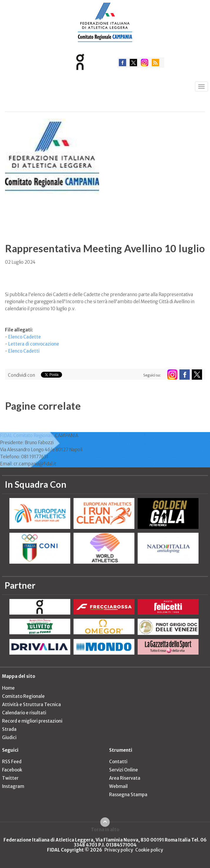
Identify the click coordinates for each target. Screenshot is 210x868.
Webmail (118, 786)
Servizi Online (124, 770)
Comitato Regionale (23, 696)
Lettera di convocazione (34, 344)
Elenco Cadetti (24, 351)
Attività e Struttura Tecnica (31, 704)
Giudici (9, 737)
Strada (9, 729)
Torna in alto (105, 829)
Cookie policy (149, 850)
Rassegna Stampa (128, 795)
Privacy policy (119, 850)
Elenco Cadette (25, 337)
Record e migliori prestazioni (32, 721)
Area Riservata (125, 778)
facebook (122, 63)
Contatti (118, 762)
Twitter (10, 778)
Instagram (13, 786)
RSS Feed (12, 762)
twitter (133, 63)
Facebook (12, 770)
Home (8, 688)
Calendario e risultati (24, 713)
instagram (145, 63)
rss (155, 63)
